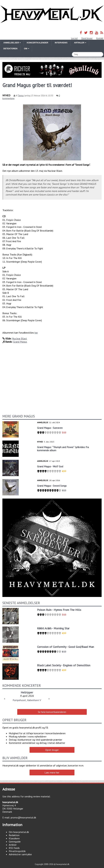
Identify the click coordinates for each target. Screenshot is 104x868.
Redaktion (14, 835)
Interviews (61, 43)
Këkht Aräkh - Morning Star (53, 628)
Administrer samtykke (20, 854)
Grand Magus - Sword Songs (52, 486)
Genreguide (15, 842)
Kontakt (100, 38)
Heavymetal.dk (52, 14)
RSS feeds (14, 848)
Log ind (74, 38)
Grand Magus (20, 342)
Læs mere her (52, 772)
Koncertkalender (37, 43)
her (36, 333)
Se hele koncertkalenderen (52, 712)
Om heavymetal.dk (19, 832)
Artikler (13, 845)
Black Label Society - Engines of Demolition (64, 665)
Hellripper (27, 692)
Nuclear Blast (20, 338)
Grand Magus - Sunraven (50, 428)
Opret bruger (87, 38)
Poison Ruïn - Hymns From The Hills (59, 610)
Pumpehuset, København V (27, 700)
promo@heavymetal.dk (23, 817)
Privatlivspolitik (17, 851)
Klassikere (14, 838)
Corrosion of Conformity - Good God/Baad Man (65, 647)
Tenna (21, 96)
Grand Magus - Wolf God (50, 466)
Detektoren (10, 49)
